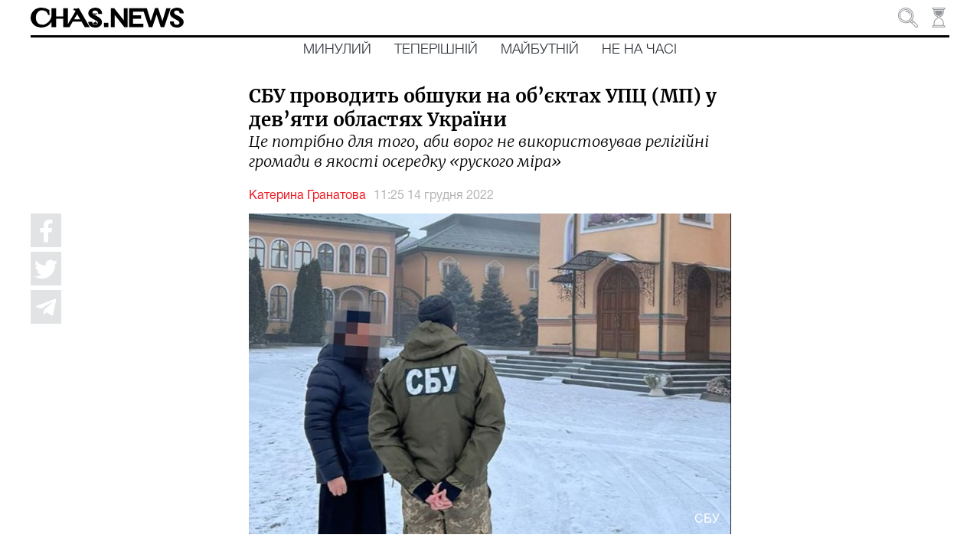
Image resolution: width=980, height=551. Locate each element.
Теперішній (436, 50)
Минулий (337, 50)
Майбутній (540, 50)
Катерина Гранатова (307, 196)
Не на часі (639, 50)
